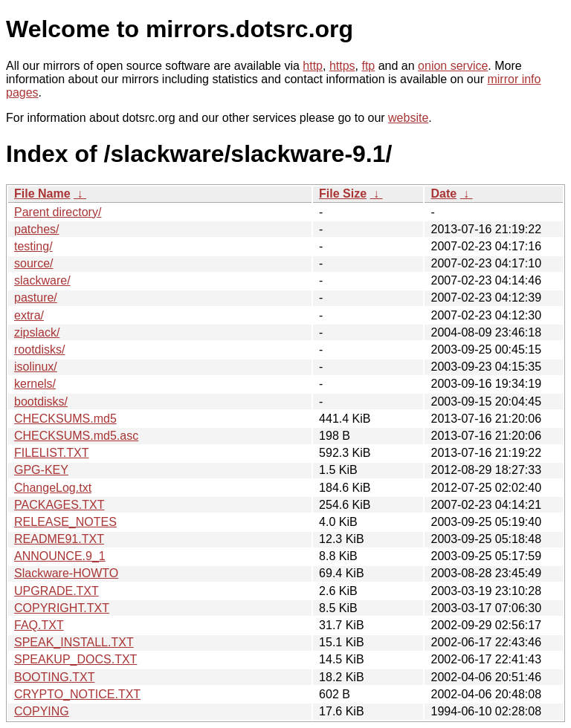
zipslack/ (37, 332)
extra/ (29, 315)
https (342, 66)
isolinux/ (36, 367)
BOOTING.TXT (54, 677)
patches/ (36, 229)
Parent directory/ (58, 212)
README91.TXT (59, 539)
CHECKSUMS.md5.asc (76, 436)
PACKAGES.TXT (59, 505)
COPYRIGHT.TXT (62, 608)
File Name (42, 194)
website (408, 118)
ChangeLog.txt (53, 488)
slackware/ (42, 280)
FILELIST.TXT (51, 453)
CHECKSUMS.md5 (65, 419)
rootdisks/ (39, 350)
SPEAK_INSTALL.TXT (74, 642)
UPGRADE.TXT (57, 591)
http (313, 66)
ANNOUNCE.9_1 (60, 556)
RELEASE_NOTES (65, 522)
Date (443, 194)
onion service (453, 66)
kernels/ (35, 384)
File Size (343, 194)
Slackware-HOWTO (66, 573)
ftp (368, 66)
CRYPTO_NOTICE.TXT (77, 694)
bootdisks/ (41, 402)
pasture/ (36, 298)
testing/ (33, 246)
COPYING (42, 711)
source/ (33, 263)
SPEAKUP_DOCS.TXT (75, 659)
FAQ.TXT (39, 625)
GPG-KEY (41, 470)
